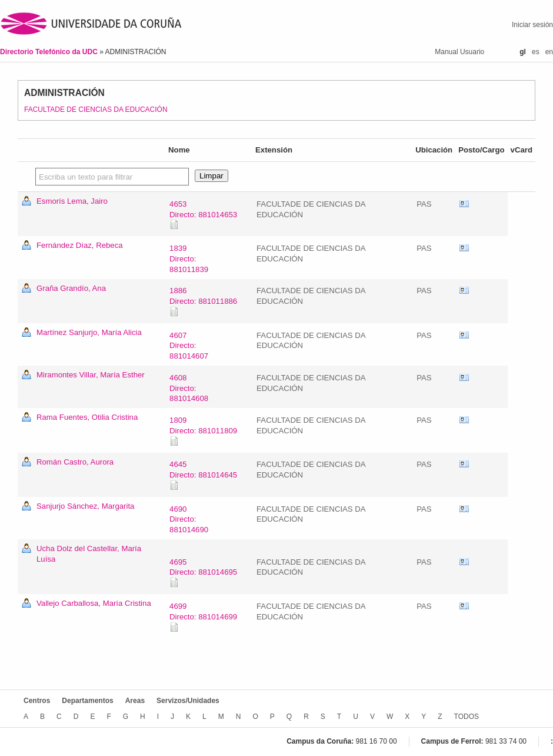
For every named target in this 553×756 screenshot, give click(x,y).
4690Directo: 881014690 (189, 520)
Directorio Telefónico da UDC (50, 52)
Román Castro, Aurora (75, 462)
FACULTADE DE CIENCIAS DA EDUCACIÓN (96, 110)
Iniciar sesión (532, 25)
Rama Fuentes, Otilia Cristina (87, 417)
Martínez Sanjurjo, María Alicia (89, 332)
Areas (135, 701)
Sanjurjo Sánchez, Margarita (85, 506)
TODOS (467, 717)
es (536, 52)
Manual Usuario (459, 52)
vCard (464, 204)
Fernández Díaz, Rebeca (80, 245)
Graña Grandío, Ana (71, 288)
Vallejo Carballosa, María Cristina (94, 603)
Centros (37, 701)
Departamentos (87, 701)
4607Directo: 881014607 (189, 346)
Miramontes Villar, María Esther (91, 375)
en (549, 52)
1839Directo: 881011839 (189, 259)
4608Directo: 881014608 (189, 388)
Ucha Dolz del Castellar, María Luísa (89, 554)
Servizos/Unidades (188, 701)
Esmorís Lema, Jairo (72, 201)
